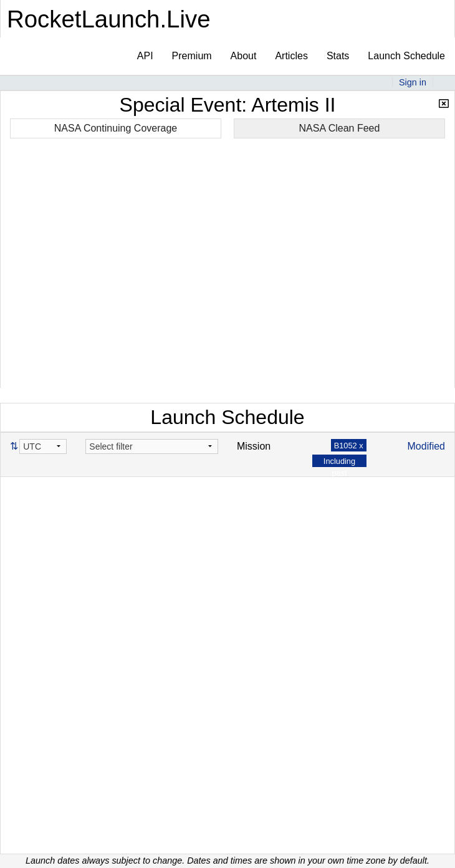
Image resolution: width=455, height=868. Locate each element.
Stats (338, 56)
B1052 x (349, 446)
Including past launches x (339, 473)
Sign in (413, 82)
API (145, 56)
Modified (426, 446)
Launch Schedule (406, 56)
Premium (192, 56)
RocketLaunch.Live (109, 19)
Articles (291, 56)
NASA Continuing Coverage (116, 128)
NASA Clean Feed (340, 128)
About (244, 56)
